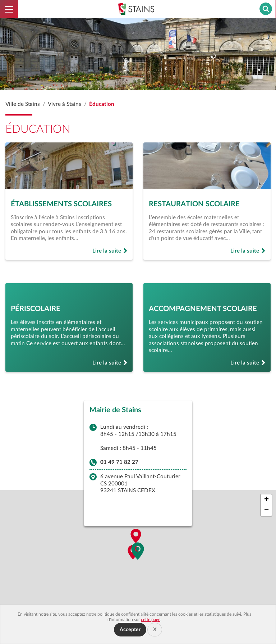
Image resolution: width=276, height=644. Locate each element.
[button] (138, 553)
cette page (151, 620)
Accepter (130, 630)
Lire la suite (110, 252)
